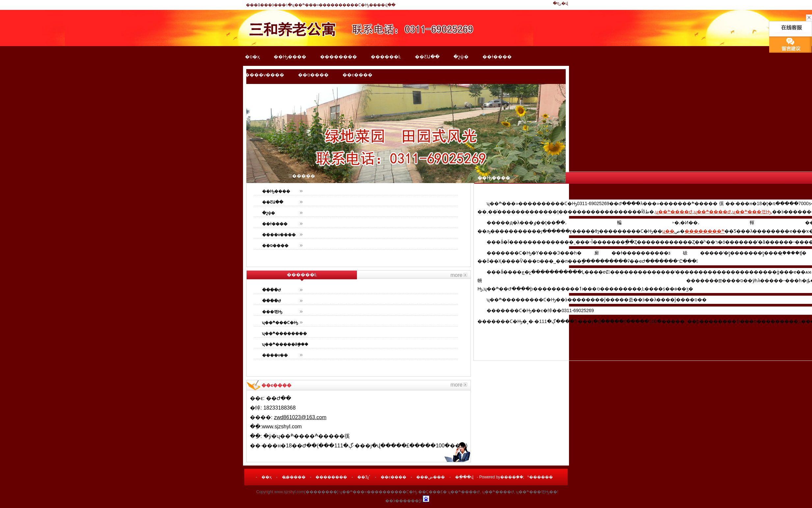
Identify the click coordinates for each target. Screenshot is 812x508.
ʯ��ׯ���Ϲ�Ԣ (280, 323)
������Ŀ (386, 57)
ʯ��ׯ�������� (284, 334)
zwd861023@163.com (300, 417)
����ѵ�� (275, 355)
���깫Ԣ (272, 312)
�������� (338, 57)
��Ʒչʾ (364, 477)
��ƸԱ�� (427, 57)
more (456, 275)
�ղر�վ (560, 3)
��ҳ (267, 477)
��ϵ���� (357, 75)
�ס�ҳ (252, 57)
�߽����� (294, 477)
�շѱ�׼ (461, 57)
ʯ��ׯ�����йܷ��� (285, 344)
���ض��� (431, 477)
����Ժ (271, 290)
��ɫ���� (497, 57)
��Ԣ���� (290, 57)
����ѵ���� (265, 75)
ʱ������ (540, 477)
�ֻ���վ (464, 477)
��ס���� (313, 75)
